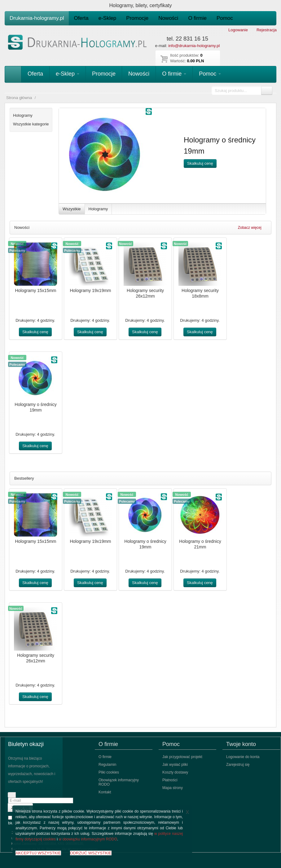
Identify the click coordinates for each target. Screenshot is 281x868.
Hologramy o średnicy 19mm (35, 407)
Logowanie (238, 30)
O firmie (197, 18)
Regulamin (107, 765)
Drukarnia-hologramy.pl (37, 18)
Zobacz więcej (252, 228)
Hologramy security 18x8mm (200, 293)
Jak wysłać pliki (175, 765)
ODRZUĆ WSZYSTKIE (91, 853)
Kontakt (105, 792)
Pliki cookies (109, 772)
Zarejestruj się (238, 765)
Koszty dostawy (175, 772)
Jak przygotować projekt (182, 757)
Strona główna (19, 98)
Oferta (81, 18)
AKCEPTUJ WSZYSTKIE (38, 853)
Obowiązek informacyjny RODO (119, 782)
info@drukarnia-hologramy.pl (194, 46)
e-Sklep (108, 18)
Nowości (168, 18)
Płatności (170, 780)
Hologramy (98, 209)
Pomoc (225, 18)
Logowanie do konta (243, 757)
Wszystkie (72, 209)
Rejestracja (267, 30)
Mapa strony (173, 788)
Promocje (137, 18)
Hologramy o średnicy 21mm (200, 544)
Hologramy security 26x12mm (145, 293)
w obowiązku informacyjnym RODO (88, 839)
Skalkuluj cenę (200, 163)
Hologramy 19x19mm (90, 290)
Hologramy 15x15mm (35, 290)
